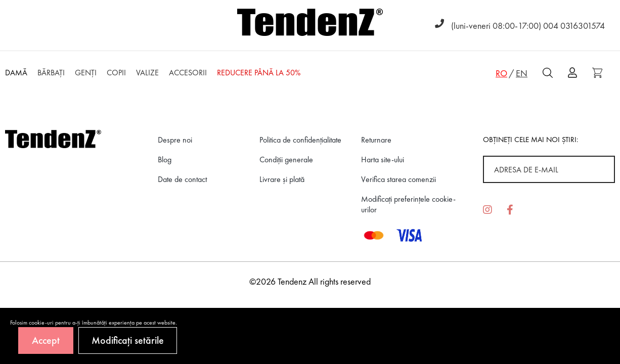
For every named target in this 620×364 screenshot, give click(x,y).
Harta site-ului (383, 160)
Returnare (376, 140)
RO (501, 73)
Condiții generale (286, 160)
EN (522, 73)
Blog (165, 160)
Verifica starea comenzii (398, 179)
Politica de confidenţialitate (300, 140)
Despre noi (175, 140)
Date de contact (182, 179)
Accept (46, 340)
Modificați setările (128, 340)
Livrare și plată (282, 179)
